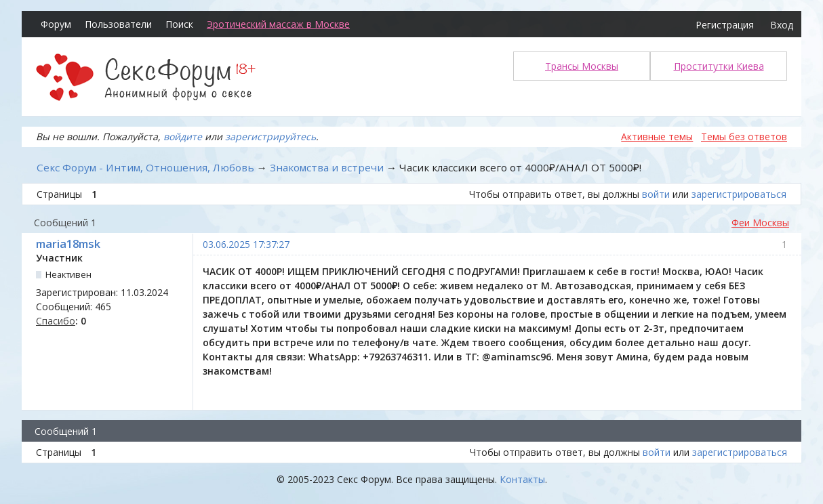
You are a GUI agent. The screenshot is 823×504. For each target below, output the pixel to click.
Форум (56, 24)
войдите (183, 136)
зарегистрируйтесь (270, 136)
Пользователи (118, 24)
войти (656, 194)
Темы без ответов (744, 136)
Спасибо (56, 321)
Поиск (179, 24)
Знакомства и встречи (327, 167)
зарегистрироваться (739, 194)
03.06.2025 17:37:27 (246, 244)
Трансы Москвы (582, 66)
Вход (782, 25)
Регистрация (725, 25)
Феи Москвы (760, 223)
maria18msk (68, 244)
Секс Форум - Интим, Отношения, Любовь (145, 167)
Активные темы (657, 136)
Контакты (522, 479)
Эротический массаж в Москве (278, 24)
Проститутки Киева (719, 66)
